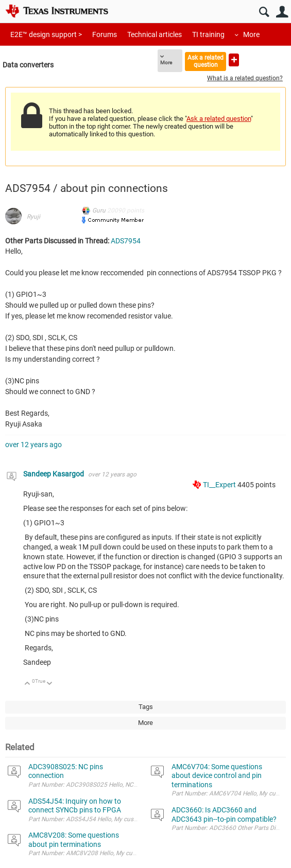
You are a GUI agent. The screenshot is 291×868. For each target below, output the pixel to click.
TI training (208, 34)
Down (50, 684)
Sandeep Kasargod (54, 474)
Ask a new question (234, 60)
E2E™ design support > (46, 34)
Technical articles (155, 34)
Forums (105, 34)
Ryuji (33, 217)
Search (264, 12)
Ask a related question (206, 61)
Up (28, 684)
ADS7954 (126, 241)
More (251, 34)
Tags (146, 707)
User (282, 12)
